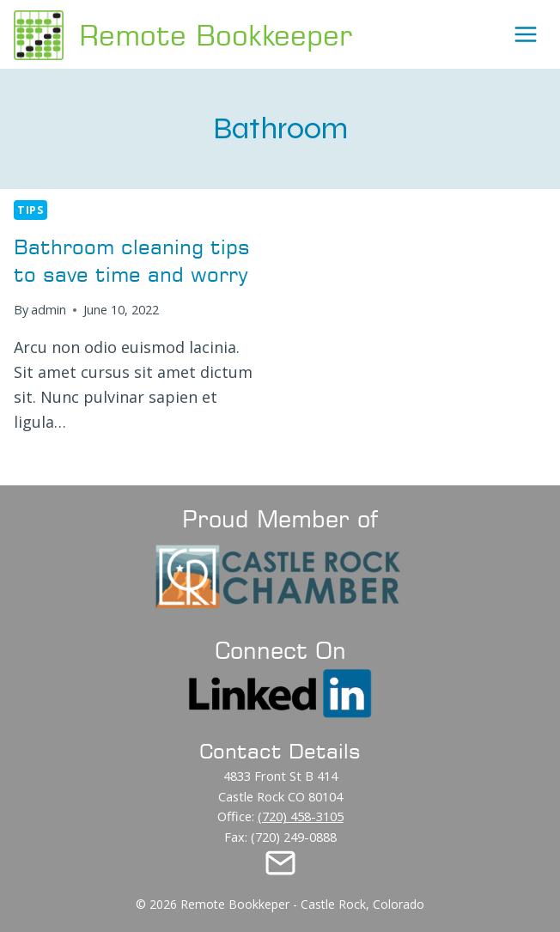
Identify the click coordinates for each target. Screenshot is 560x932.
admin (49, 310)
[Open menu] (526, 35)
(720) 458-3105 (301, 816)
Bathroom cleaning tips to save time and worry (132, 260)
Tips (30, 210)
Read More (61, 463)
